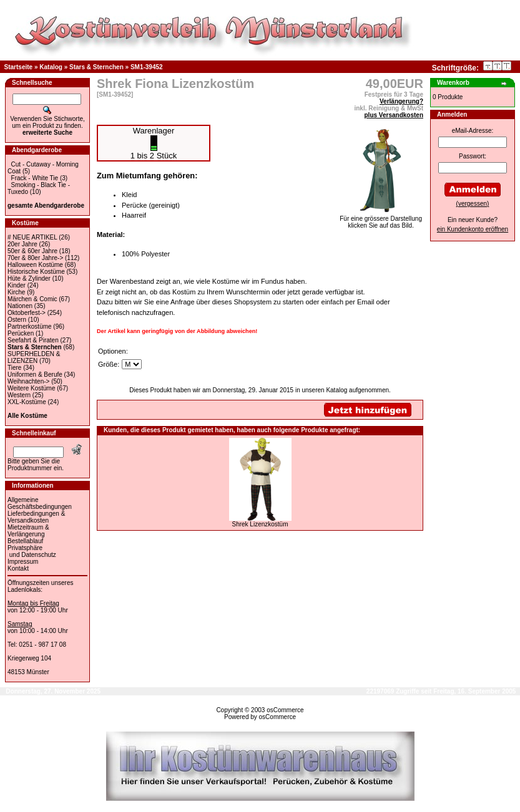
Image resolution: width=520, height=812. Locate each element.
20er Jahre (22, 244)
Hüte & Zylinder (29, 278)
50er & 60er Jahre (32, 251)
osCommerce (285, 710)
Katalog (51, 67)
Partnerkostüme (30, 326)
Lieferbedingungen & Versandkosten (36, 517)
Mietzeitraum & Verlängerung (28, 531)
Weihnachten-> (28, 381)
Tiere (14, 368)
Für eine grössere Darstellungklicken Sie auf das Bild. (381, 219)
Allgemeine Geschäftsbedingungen (40, 503)
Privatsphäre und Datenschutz (32, 551)
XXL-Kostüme (27, 402)
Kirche (16, 292)
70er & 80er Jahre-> (35, 258)
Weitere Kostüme (32, 388)
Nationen (20, 306)
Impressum (23, 562)
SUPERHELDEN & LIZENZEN (34, 357)
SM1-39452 (147, 67)
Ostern (17, 320)
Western (19, 395)
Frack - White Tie (35, 178)
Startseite (19, 67)
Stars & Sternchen (96, 67)
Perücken (21, 333)
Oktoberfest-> (27, 313)
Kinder (17, 285)
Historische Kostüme (36, 272)
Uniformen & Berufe (35, 375)
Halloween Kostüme (35, 265)
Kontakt (18, 568)
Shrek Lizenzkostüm (260, 524)
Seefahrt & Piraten (33, 340)
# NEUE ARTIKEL (32, 237)
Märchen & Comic (32, 299)
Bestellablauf (25, 541)
